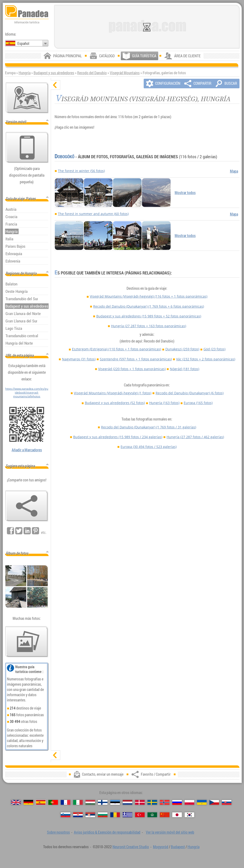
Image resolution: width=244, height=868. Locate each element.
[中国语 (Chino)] (165, 815)
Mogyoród (161, 847)
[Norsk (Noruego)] (165, 802)
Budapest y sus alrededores (54, 73)
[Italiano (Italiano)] (78, 802)
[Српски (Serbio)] (90, 815)
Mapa (234, 171)
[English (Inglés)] (16, 802)
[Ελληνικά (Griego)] (127, 815)
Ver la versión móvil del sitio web (170, 832)
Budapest (178, 847)
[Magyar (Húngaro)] (90, 802)
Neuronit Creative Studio (131, 847)
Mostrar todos (185, 193)
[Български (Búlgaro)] (103, 815)
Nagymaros (79, 359)
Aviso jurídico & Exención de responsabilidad (107, 832)
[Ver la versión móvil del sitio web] (27, 147)
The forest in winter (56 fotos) (81, 171)
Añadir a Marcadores (27, 450)
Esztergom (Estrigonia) (117, 349)
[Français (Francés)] (66, 802)
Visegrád (132, 369)
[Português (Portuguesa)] (53, 802)
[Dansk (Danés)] (140, 802)
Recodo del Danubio (92, 73)
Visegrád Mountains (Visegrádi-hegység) (149, 296)
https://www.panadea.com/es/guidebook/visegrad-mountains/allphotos (27, 392)
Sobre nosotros (58, 832)
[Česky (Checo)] (214, 802)
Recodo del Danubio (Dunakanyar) (149, 306)
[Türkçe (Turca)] (140, 815)
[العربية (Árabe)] (152, 815)
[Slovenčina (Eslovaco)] (227, 802)
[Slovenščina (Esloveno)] (66, 815)
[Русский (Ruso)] (177, 802)
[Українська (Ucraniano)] (202, 802)
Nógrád (185, 369)
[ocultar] (56, 85)
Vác (206, 359)
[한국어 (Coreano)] (189, 815)
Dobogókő (64, 157)
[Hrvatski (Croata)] (78, 815)
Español (23, 43)
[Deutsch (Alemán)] (28, 802)
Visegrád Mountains (125, 73)
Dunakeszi (182, 349)
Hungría (25, 73)
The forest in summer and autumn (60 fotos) (93, 214)
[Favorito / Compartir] (27, 506)
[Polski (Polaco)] (189, 802)
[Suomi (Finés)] (103, 802)
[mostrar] (56, 755)
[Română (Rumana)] (115, 815)
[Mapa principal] (27, 98)
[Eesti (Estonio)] (115, 802)
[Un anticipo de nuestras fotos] (27, 642)
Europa (198, 403)
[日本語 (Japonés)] (177, 815)
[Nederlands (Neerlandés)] (127, 802)
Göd (214, 349)
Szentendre (136, 359)
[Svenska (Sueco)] (152, 802)
